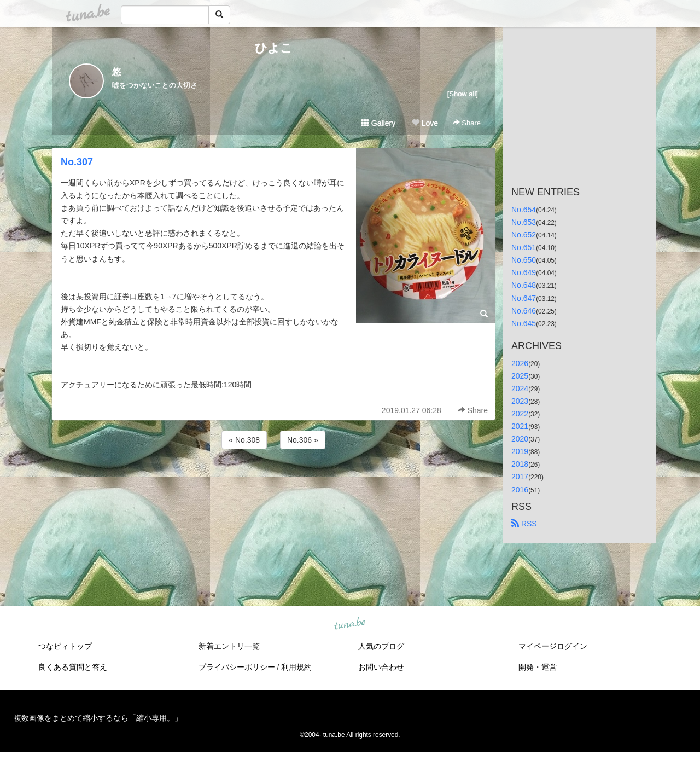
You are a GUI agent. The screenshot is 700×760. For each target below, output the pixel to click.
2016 (520, 490)
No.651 (524, 247)
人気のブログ (381, 646)
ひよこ (274, 48)
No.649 (524, 272)
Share (467, 123)
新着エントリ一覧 (229, 646)
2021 (520, 426)
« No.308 (244, 440)
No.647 (524, 298)
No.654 (524, 210)
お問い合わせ (381, 667)
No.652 (524, 235)
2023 (520, 401)
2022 (520, 414)
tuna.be (349, 624)
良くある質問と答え (73, 667)
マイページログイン (553, 646)
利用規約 (296, 667)
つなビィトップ (65, 646)
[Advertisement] (273, 481)
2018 (520, 464)
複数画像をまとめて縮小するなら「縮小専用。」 (98, 718)
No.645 (524, 323)
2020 (520, 439)
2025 (520, 376)
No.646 (524, 311)
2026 (520, 363)
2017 (520, 477)
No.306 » (303, 440)
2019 (520, 451)
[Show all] (463, 94)
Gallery (378, 123)
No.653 (524, 222)
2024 (520, 388)
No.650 (524, 260)
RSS (524, 524)
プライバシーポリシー (237, 667)
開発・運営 (538, 667)
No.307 (77, 162)
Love (425, 123)
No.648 (524, 285)
